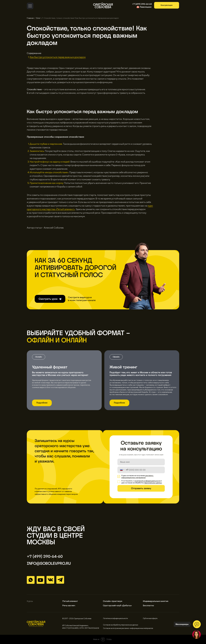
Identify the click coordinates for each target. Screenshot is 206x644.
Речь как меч (69, 605)
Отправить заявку (141, 488)
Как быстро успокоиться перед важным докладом (58, 57)
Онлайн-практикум (113, 601)
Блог (38, 18)
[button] (167, 5)
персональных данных (153, 483)
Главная (30, 18)
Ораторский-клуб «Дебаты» (117, 605)
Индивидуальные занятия (156, 601)
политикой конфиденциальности (147, 481)
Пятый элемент (70, 601)
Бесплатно (148, 605)
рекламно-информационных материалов (138, 476)
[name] (141, 462)
